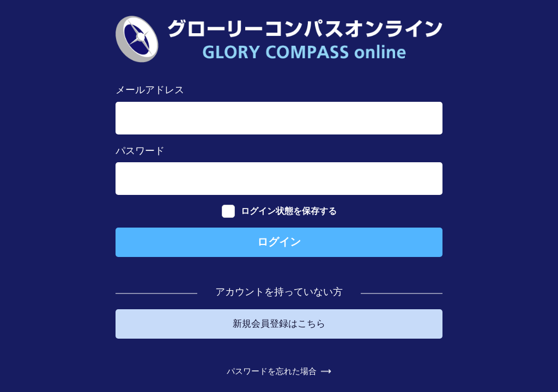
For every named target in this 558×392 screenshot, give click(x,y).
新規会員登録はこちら (279, 322)
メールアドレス (150, 84)
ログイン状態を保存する (279, 205)
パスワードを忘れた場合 (271, 377)
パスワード (140, 144)
